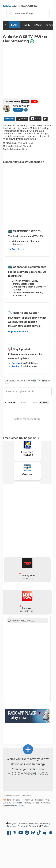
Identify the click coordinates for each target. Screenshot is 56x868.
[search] (28, 13)
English (13, 823)
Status (21, 806)
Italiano (23, 823)
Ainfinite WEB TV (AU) (23, 621)
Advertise (45, 803)
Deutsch (12, 826)
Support (39, 800)
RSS (5, 800)
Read (25, 149)
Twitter (15, 366)
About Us (29, 800)
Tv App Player (16, 249)
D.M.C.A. (7, 803)
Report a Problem (18, 332)
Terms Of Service (15, 800)
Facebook (17, 363)
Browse (23, 119)
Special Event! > (27, 611)
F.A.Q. (47, 800)
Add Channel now (28, 774)
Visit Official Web (27, 143)
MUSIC (38, 25)
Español (44, 823)
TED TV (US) (27, 578)
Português (34, 826)
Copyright (17, 803)
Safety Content (10, 806)
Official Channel (23, 146)
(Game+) (33, 438)
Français (33, 823)
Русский (22, 826)
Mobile (36, 803)
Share (35, 119)
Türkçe (45, 826)
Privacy (27, 803)
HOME (26, 25)
